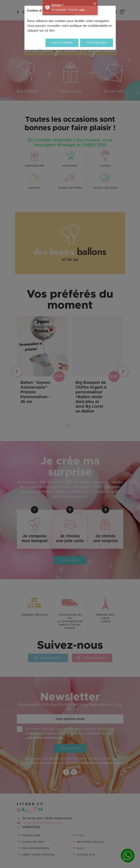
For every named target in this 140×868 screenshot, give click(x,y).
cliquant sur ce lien (41, 31)
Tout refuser (96, 43)
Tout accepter (62, 43)
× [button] (95, 3)
